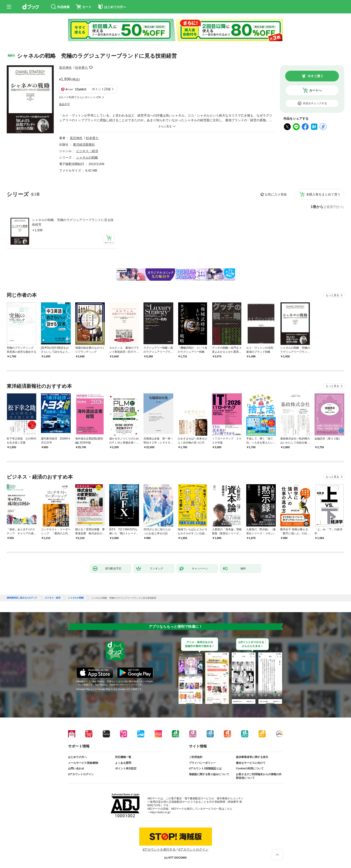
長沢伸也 (65, 68)
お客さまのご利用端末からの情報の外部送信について (259, 776)
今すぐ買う (315, 76)
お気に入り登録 (276, 194)
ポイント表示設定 (126, 768)
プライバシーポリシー (202, 763)
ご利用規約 (196, 757)
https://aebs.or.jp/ (160, 812)
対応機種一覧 (123, 757)
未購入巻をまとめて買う (323, 194)
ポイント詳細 (101, 89)
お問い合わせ (76, 768)
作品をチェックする (315, 103)
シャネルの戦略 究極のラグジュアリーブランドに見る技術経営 (73, 222)
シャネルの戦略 (87, 157)
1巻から (317, 207)
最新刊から (335, 207)
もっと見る (332, 295)
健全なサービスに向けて (251, 763)
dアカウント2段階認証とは (205, 768)
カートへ (315, 90)
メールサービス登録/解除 (83, 763)
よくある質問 (123, 763)
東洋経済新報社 (84, 144)
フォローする (91, 68)
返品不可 (64, 104)
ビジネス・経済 (87, 151)
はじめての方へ (77, 757)
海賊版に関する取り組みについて (209, 774)
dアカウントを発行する (159, 849)
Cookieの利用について (250, 768)
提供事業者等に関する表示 (252, 757)
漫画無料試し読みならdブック (22, 598)
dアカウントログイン (81, 774)
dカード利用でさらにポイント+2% (80, 97)
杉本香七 (81, 68)
